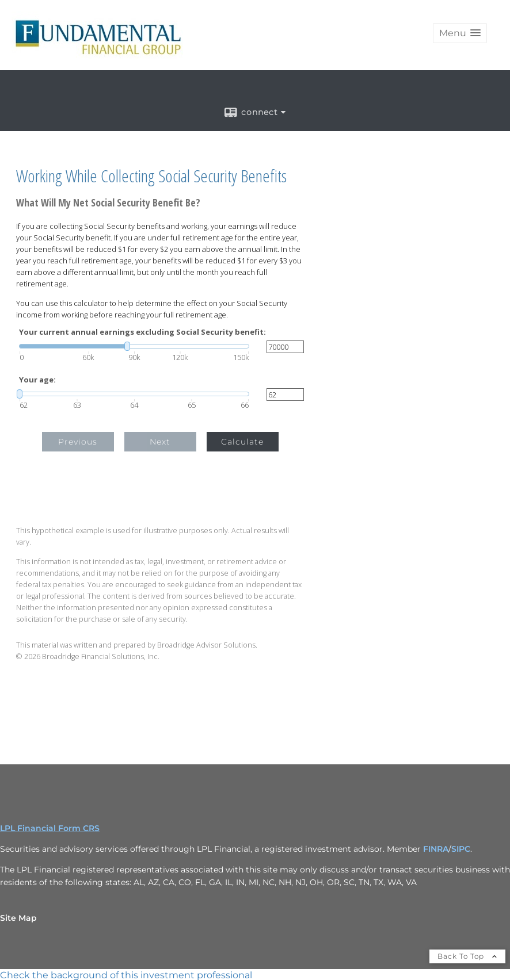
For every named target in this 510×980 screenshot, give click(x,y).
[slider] (134, 346)
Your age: (37, 380)
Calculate (242, 442)
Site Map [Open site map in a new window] (18, 918)
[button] (460, 33)
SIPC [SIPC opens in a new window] (461, 849)
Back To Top (467, 956)
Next (160, 442)
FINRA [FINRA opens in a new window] (436, 849)
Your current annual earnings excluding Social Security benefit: (142, 332)
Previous (78, 442)
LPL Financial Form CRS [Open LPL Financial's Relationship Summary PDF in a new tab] (50, 828)
